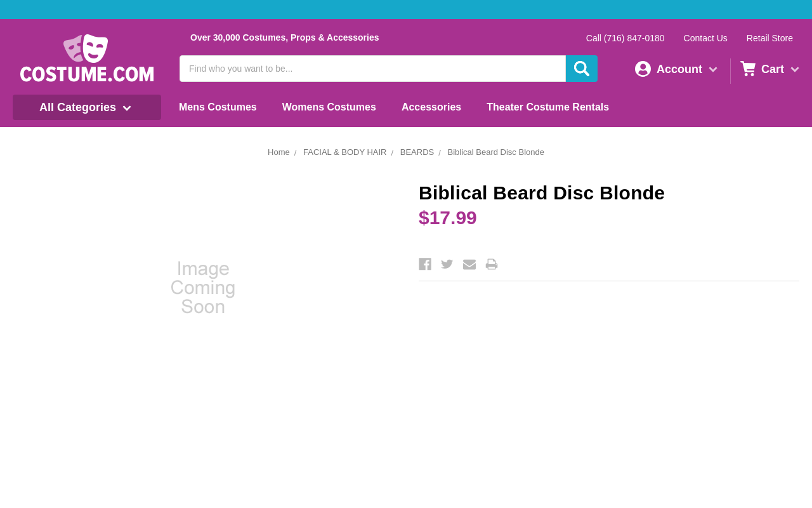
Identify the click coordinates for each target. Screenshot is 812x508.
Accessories (431, 107)
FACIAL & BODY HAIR (345, 152)
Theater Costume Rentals (548, 107)
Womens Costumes (329, 107)
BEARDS (417, 152)
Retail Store (770, 38)
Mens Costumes (218, 107)
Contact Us (706, 38)
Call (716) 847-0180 (625, 38)
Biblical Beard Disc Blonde (495, 152)
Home (279, 152)
